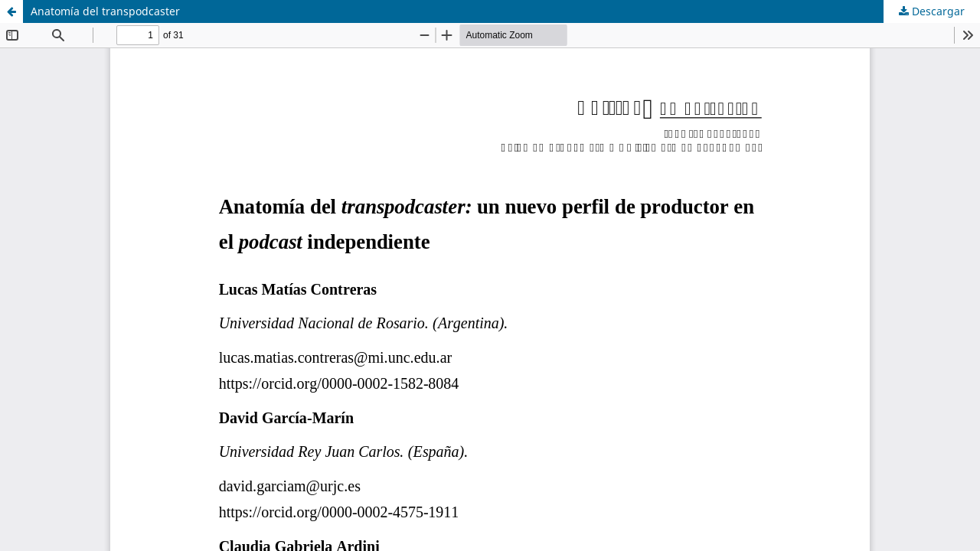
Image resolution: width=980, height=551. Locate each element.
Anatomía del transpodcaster (105, 11)
